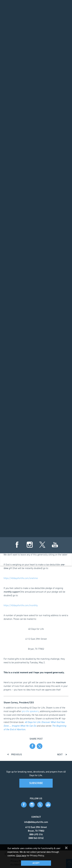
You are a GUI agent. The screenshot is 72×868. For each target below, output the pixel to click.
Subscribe (36, 783)
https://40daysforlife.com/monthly (21, 605)
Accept (36, 863)
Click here (21, 856)
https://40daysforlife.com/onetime (21, 578)
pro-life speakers (30, 711)
